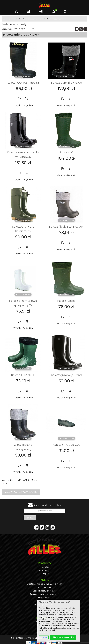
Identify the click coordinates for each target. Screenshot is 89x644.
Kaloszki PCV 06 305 (66, 445)
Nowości (44, 567)
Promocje (44, 574)
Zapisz (30, 518)
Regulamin (44, 598)
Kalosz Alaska (66, 301)
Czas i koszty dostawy (44, 591)
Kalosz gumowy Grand (66, 375)
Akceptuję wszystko (63, 637)
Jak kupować (44, 587)
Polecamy (44, 570)
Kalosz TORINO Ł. (23, 375)
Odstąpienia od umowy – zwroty (44, 584)
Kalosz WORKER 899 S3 (23, 83)
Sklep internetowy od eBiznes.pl (27, 638)
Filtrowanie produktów (20, 35)
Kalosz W (66, 152)
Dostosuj (44, 637)
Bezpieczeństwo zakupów (44, 594)
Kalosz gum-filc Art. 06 (66, 83)
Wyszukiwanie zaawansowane (31, 19)
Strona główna (9, 19)
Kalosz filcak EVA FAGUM (66, 227)
